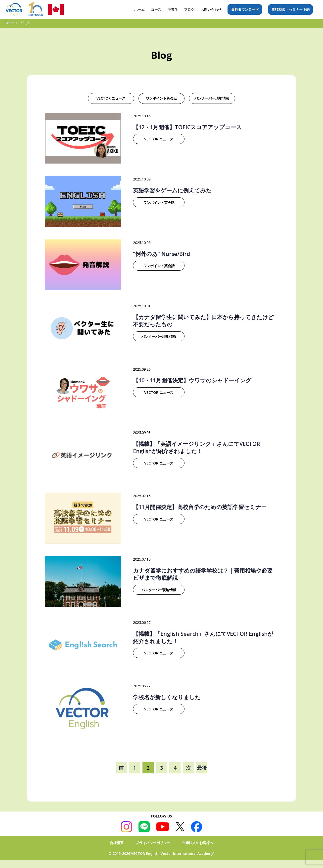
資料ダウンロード (245, 9)
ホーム (139, 9)
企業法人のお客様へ (198, 843)
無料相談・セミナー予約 (290, 9)
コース (156, 9)
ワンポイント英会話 (161, 98)
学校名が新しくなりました (167, 697)
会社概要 (117, 843)
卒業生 (173, 9)
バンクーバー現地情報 (212, 98)
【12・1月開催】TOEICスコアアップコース (187, 127)
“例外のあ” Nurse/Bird (161, 254)
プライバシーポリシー (153, 843)
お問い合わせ (211, 9)
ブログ (189, 9)
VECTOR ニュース (111, 98)
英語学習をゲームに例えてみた (172, 190)
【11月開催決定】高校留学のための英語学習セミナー (200, 507)
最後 (202, 768)
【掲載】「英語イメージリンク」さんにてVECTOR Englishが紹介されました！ (197, 447)
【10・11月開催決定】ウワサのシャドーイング (192, 380)
